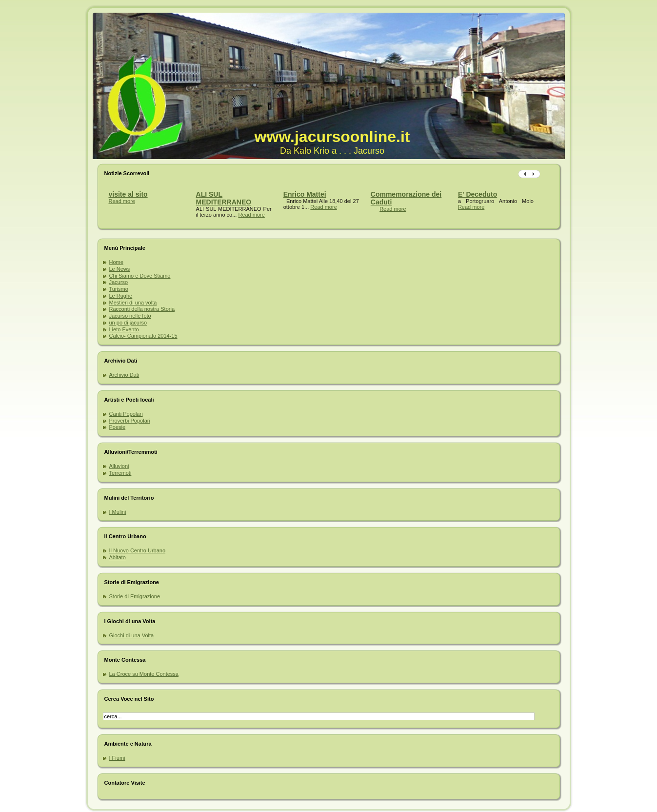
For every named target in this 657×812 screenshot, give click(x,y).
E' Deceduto (478, 194)
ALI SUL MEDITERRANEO (224, 198)
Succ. (524, 174)
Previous (535, 174)
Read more (122, 201)
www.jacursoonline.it (332, 137)
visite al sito (128, 194)
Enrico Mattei (305, 194)
